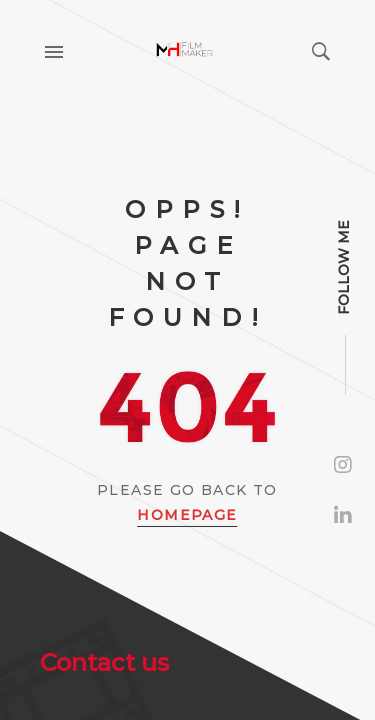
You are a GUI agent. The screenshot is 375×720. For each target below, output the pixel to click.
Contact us (104, 662)
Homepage (187, 515)
